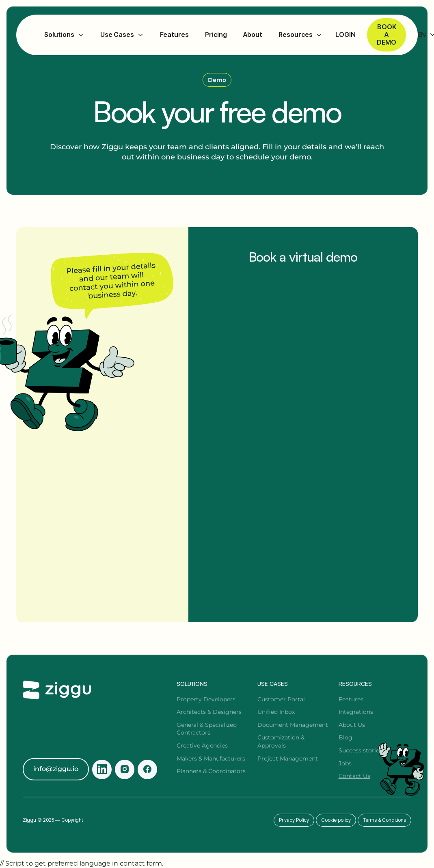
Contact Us (354, 776)
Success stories (360, 750)
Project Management (288, 758)
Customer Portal (281, 699)
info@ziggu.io (56, 769)
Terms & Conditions (384, 820)
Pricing (216, 35)
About (253, 35)
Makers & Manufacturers (211, 758)
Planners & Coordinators (211, 771)
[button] (64, 35)
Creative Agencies (202, 746)
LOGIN (345, 35)
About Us (352, 725)
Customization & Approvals (281, 741)
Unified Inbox (276, 712)
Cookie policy (336, 820)
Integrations (356, 712)
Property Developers (206, 699)
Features (174, 35)
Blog (345, 737)
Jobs (345, 763)
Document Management (293, 725)
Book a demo (386, 34)
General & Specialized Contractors (207, 729)
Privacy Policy (294, 820)
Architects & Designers (209, 712)
